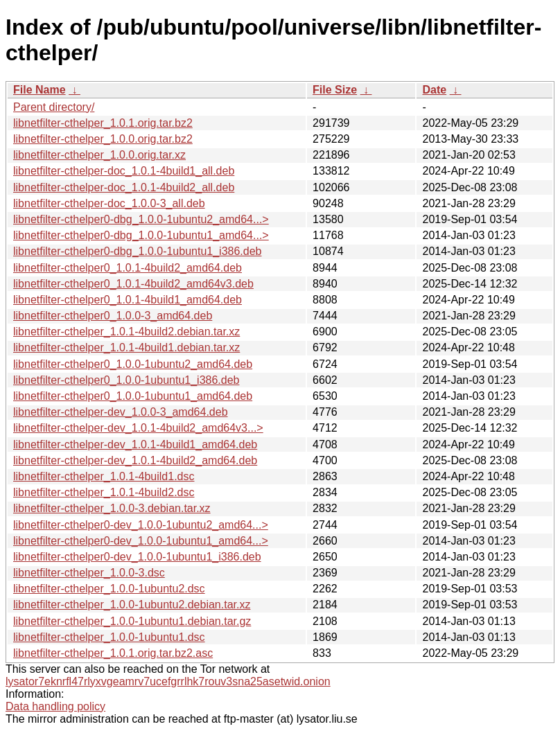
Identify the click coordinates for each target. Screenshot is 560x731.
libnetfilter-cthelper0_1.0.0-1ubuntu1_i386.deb (126, 380)
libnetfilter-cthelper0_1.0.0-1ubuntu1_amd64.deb (133, 396)
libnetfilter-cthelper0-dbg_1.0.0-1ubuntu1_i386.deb (137, 251)
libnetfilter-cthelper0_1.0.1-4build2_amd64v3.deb (133, 284)
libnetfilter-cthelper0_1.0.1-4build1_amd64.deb (128, 300)
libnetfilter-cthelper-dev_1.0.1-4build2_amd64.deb (135, 460)
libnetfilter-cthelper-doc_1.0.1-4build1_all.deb (124, 171)
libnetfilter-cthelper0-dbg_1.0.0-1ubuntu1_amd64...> (141, 235)
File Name (40, 90)
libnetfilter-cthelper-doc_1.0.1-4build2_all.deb (124, 187)
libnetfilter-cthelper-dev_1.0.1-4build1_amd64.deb (135, 444)
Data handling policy (55, 706)
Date (434, 90)
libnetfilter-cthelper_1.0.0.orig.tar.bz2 (103, 139)
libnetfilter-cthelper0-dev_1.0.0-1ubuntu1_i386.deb (137, 557)
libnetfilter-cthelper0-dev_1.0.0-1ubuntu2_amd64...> (141, 525)
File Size (335, 90)
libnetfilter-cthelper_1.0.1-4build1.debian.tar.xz (126, 347)
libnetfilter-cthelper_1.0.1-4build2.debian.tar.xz (126, 332)
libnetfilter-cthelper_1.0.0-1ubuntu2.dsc (109, 589)
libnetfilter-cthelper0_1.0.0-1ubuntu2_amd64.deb (133, 364)
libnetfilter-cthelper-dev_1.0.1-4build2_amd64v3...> (138, 428)
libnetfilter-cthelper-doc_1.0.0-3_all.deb (109, 203)
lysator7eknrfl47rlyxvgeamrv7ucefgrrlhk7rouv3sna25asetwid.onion (168, 681)
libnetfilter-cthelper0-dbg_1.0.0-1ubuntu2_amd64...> (141, 219)
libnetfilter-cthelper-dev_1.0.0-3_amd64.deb (121, 412)
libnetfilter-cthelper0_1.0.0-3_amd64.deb (113, 316)
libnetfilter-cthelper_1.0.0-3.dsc (89, 573)
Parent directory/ (54, 107)
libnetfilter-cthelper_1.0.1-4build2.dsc (104, 492)
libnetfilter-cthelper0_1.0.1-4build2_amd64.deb (128, 268)
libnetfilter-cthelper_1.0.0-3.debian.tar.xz (112, 508)
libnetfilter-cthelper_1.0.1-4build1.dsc (104, 476)
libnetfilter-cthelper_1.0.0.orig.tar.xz (99, 155)
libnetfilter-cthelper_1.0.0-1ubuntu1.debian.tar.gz (132, 621)
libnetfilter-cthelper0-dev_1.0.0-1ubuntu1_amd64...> (141, 541)
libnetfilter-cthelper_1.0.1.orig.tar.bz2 (103, 123)
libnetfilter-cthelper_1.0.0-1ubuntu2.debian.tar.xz (132, 605)
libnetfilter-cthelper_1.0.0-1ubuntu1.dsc (109, 637)
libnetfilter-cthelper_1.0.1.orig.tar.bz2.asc (113, 653)
